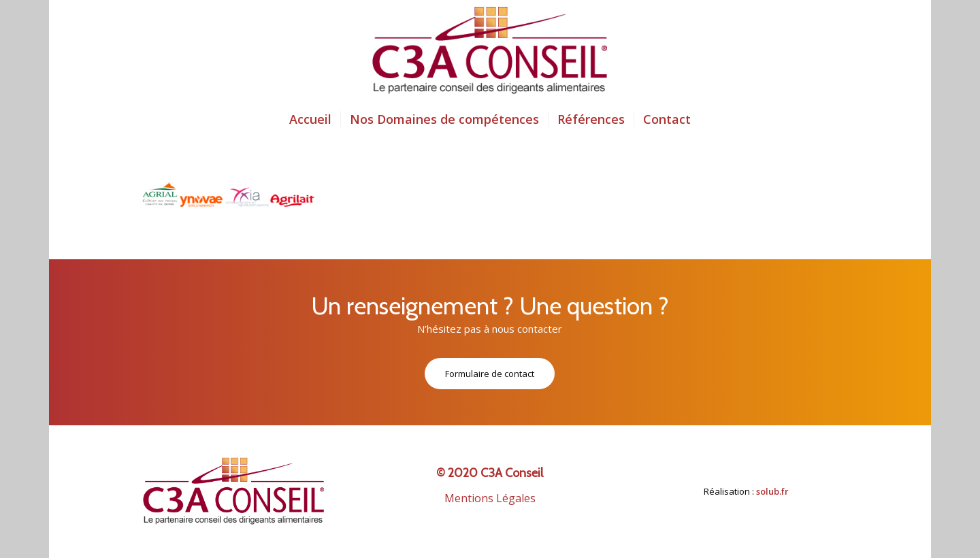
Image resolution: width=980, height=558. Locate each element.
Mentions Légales (490, 498)
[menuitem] (310, 119)
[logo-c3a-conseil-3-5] (490, 51)
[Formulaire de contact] (490, 374)
